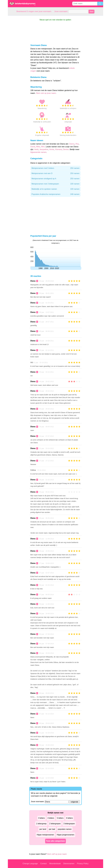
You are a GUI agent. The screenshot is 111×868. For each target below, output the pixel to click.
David (33, 147)
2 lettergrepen (55, 824)
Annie (52, 149)
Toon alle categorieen (55, 841)
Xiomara (58, 149)
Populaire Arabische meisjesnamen (55, 194)
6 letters (69, 818)
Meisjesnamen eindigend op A (55, 179)
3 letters (42, 818)
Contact (43, 864)
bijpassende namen (38, 152)
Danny (72, 144)
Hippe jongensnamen (66, 835)
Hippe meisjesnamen (45, 835)
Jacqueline (44, 149)
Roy (77, 144)
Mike (38, 147)
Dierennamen (69, 864)
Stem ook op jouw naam (46, 93)
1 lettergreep (41, 824)
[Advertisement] (17, 50)
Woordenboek (55, 864)
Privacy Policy (83, 864)
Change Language (30, 864)
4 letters (51, 818)
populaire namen (65, 829)
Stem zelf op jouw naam (57, 854)
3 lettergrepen (69, 824)
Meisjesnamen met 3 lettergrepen (55, 184)
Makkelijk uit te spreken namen (55, 189)
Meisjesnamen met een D (55, 173)
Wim (43, 147)
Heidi (36, 149)
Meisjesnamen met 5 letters (55, 168)
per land (43, 829)
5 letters (60, 818)
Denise (66, 149)
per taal (52, 829)
